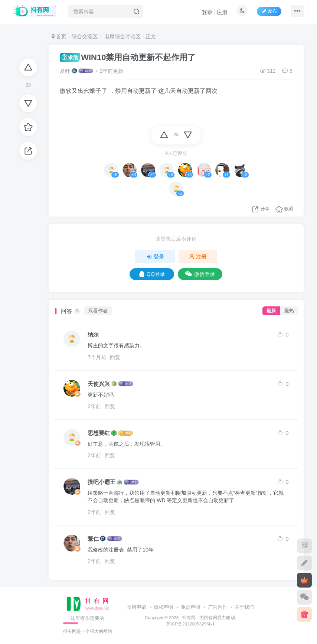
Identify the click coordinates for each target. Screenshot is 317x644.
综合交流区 (85, 36)
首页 (59, 36)
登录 (205, 13)
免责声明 (190, 607)
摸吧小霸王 (102, 482)
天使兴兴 (99, 384)
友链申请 (137, 607)
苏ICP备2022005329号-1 (191, 624)
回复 (115, 357)
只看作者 (98, 311)
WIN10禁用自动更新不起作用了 (128, 57)
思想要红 (99, 433)
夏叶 (65, 71)
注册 (220, 13)
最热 (289, 311)
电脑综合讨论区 (122, 36)
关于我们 (244, 607)
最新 (271, 311)
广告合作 (218, 607)
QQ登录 (152, 274)
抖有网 (189, 617)
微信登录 (200, 274)
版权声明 (163, 607)
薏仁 (93, 539)
